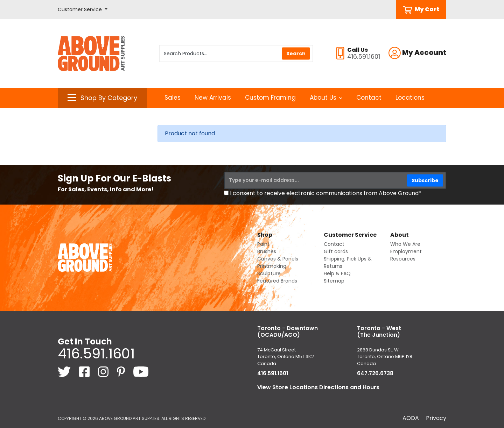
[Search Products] (236, 53)
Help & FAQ (337, 273)
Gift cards (336, 251)
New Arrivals (213, 98)
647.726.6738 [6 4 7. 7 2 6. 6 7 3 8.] (375, 373)
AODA (411, 418)
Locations (410, 98)
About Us (326, 98)
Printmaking (272, 266)
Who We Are (405, 244)
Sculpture (269, 273)
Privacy (436, 418)
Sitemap (334, 281)
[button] (83, 10)
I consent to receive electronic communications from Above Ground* (326, 193)
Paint (263, 244)
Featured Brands (277, 281)
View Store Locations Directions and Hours (318, 387)
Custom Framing (270, 98)
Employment (406, 251)
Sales (173, 98)
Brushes (267, 251)
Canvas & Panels (278, 259)
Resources (403, 259)
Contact (369, 98)
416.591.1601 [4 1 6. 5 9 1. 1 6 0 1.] (96, 354)
